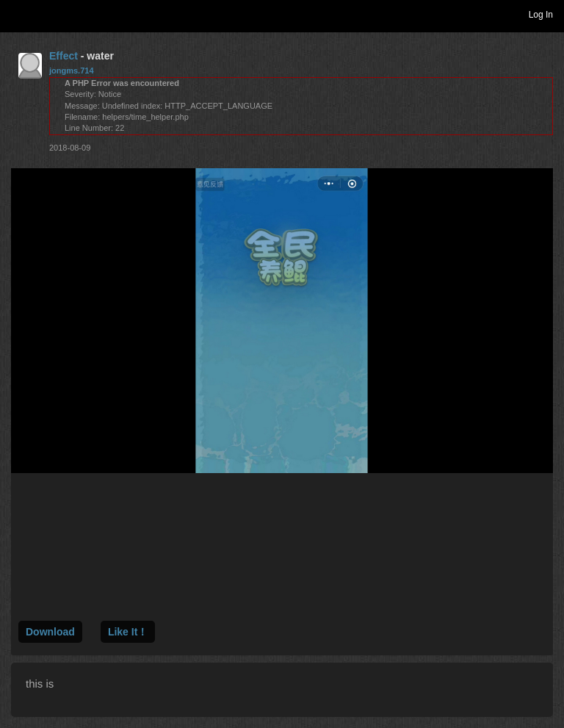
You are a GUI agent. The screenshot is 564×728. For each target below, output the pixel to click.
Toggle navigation (18, 14)
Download (50, 632)
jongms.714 (72, 71)
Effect (64, 56)
